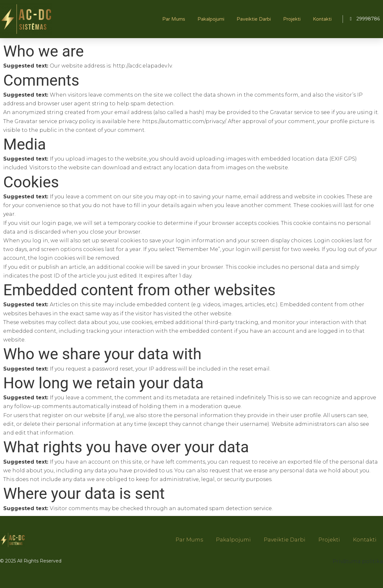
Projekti (292, 19)
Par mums (174, 19)
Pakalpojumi (211, 19)
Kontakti (322, 19)
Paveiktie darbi (254, 19)
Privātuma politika (358, 561)
